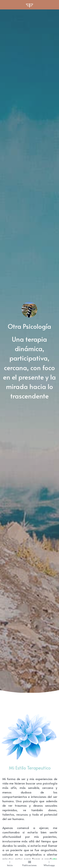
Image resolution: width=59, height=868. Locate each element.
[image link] (29, 4)
